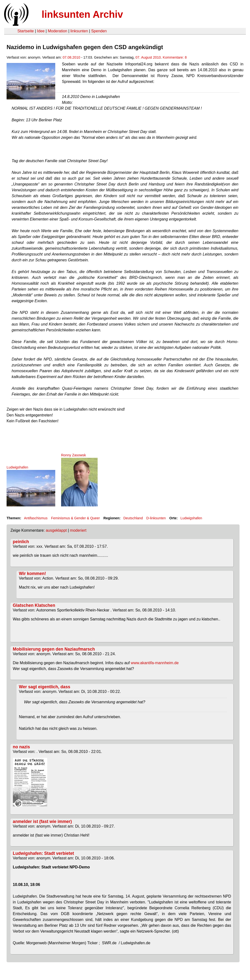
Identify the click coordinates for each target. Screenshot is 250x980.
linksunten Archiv (82, 14)
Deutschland (133, 518)
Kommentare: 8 (175, 57)
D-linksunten (156, 518)
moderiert (78, 530)
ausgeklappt (56, 530)
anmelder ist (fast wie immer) (42, 821)
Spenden (99, 31)
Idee (41, 31)
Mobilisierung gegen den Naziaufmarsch (54, 649)
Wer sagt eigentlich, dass (45, 687)
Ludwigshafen (191, 518)
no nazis (21, 747)
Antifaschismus (36, 518)
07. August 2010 (148, 57)
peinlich (21, 542)
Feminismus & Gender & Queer (76, 518)
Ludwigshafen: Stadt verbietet (43, 853)
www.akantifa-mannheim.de (155, 663)
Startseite (26, 31)
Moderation (57, 31)
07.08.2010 (71, 57)
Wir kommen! (32, 574)
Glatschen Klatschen (34, 605)
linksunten (79, 31)
